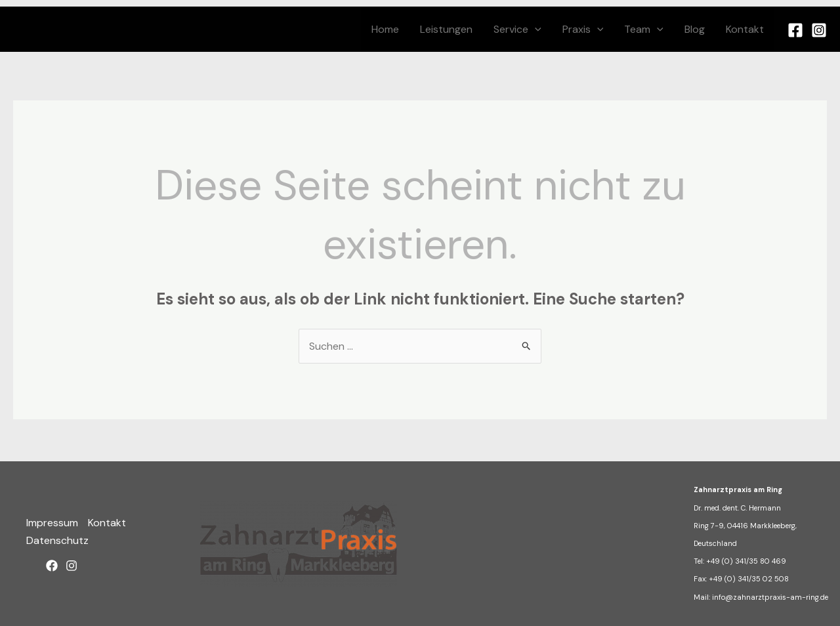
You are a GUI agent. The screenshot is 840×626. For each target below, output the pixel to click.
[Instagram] (819, 30)
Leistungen (446, 29)
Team (644, 29)
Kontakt (745, 29)
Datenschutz (57, 540)
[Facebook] (795, 30)
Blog (695, 29)
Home (385, 29)
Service (517, 29)
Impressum (52, 523)
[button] (535, 29)
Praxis (583, 29)
